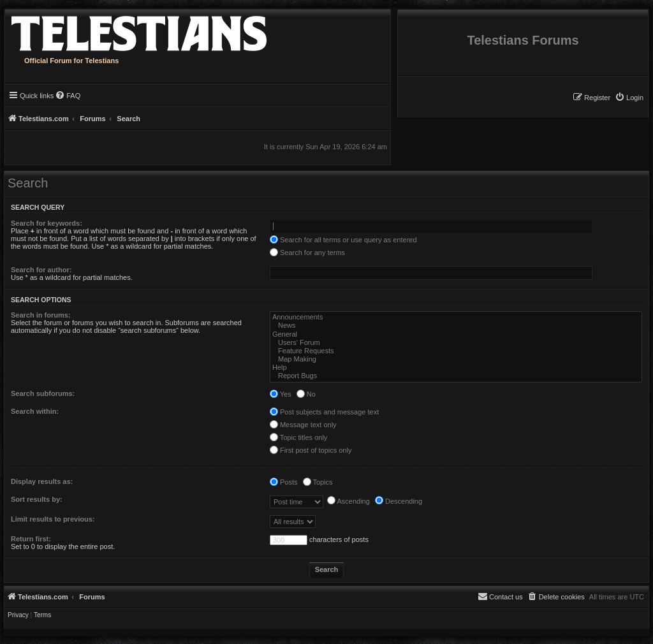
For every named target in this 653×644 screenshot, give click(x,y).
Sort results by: (37, 499)
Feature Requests (456, 351)
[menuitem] (629, 98)
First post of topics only (311, 450)
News (456, 326)
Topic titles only (298, 437)
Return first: (31, 539)
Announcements (456, 317)
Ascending (349, 501)
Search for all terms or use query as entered (343, 240)
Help (456, 368)
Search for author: (41, 270)
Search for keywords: (47, 223)
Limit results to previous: (53, 519)
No (306, 394)
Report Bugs (456, 376)
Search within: (35, 411)
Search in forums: (41, 315)
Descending (399, 501)
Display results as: (42, 481)
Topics (318, 482)
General (456, 334)
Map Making (456, 359)
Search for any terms (307, 252)
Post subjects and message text (324, 412)
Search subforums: (43, 393)
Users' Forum (456, 343)
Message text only (303, 425)
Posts (284, 482)
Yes (281, 394)
